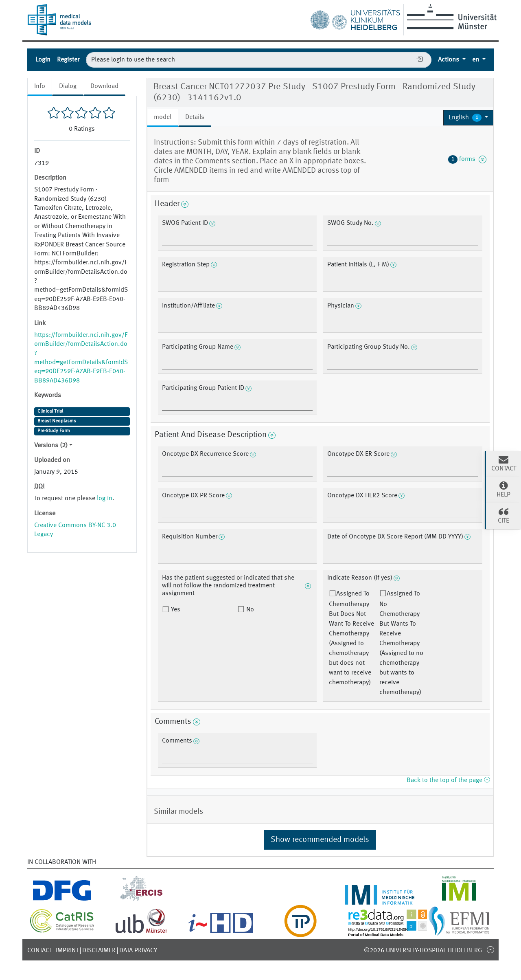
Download (104, 86)
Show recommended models (320, 840)
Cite (503, 515)
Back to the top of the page (448, 780)
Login (43, 60)
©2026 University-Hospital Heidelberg (423, 951)
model (163, 117)
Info (40, 86)
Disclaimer (99, 951)
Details (195, 117)
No (249, 610)
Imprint (67, 951)
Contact (40, 951)
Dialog (68, 86)
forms (467, 159)
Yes (175, 610)
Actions (449, 60)
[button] (468, 118)
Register (68, 60)
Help (503, 489)
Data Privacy (138, 951)
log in (105, 499)
